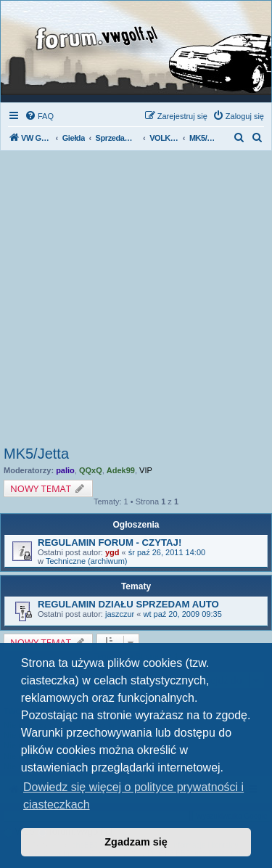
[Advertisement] (136, 302)
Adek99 (121, 470)
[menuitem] (39, 116)
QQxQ (91, 470)
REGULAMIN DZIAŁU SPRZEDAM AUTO (128, 604)
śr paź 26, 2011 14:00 (167, 552)
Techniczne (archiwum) (86, 561)
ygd (112, 552)
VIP (146, 470)
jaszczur (120, 614)
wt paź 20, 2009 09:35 (183, 614)
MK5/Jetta (36, 454)
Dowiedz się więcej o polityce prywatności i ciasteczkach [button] (133, 796)
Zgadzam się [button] (136, 842)
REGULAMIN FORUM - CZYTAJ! (110, 542)
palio (65, 470)
